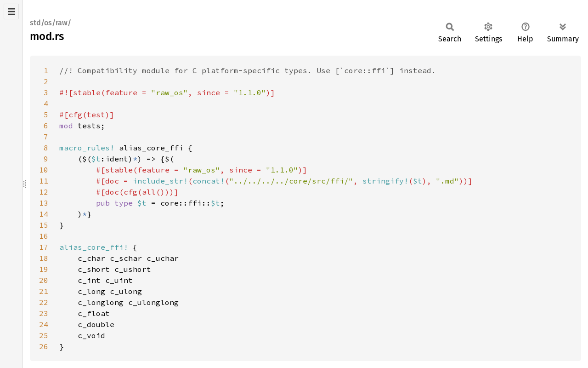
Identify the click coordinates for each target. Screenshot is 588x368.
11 (44, 181)
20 (44, 280)
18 (44, 258)
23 (44, 313)
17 (44, 247)
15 (44, 225)
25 (44, 335)
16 (44, 236)
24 (44, 324)
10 (44, 170)
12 (44, 192)
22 (44, 302)
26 (44, 346)
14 (44, 214)
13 (44, 203)
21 (44, 291)
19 (44, 269)
